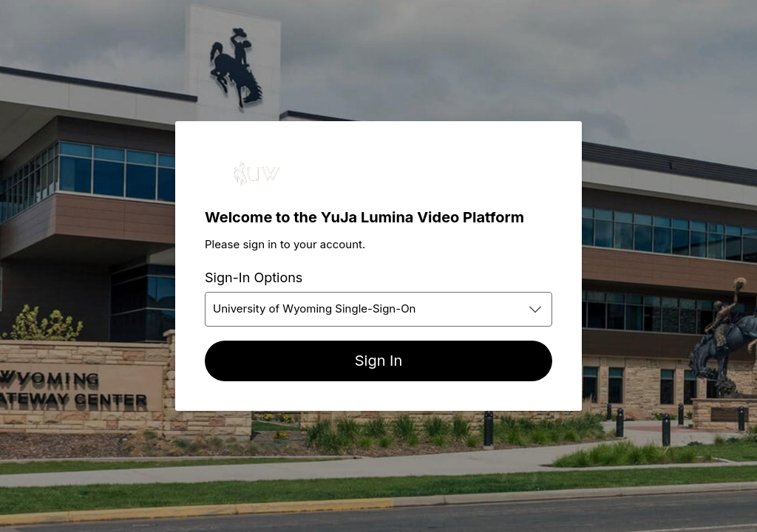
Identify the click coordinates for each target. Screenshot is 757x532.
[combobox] (378, 309)
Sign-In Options (254, 277)
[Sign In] (378, 361)
